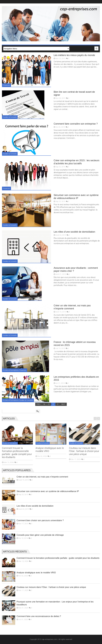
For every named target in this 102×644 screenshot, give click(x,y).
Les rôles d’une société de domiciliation (74, 232)
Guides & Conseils (10, 117)
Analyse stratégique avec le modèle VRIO (36, 573)
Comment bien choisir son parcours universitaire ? (40, 520)
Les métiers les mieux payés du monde (74, 55)
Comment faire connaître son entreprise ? (76, 124)
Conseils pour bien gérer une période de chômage (40, 535)
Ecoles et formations (11, 370)
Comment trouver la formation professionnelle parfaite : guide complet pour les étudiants (58, 558)
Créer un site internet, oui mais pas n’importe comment (42, 477)
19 (49, 404)
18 (44, 404)
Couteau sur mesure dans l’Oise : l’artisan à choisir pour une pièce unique (84, 451)
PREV (38, 404)
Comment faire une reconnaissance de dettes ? (39, 616)
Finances (6, 85)
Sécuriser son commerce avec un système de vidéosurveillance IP (48, 491)
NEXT (63, 404)
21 (58, 404)
